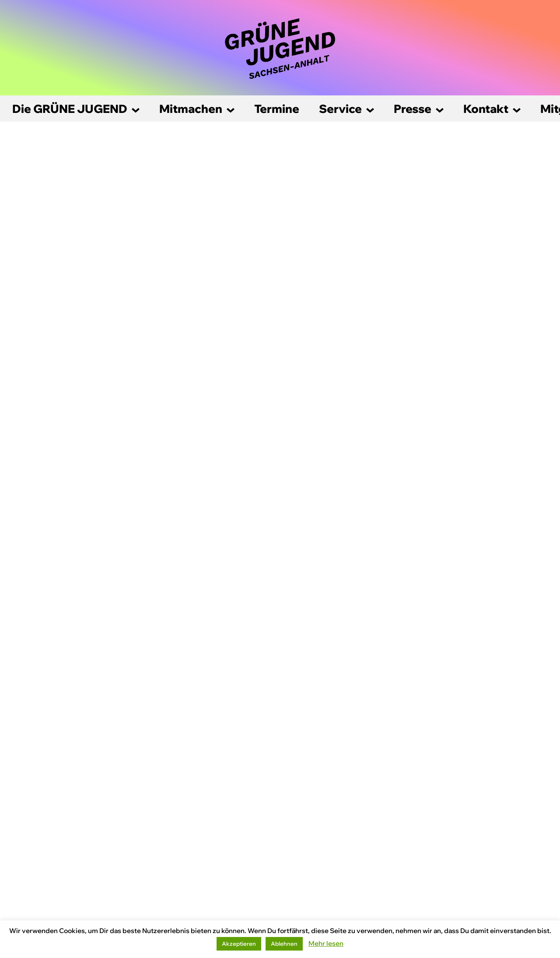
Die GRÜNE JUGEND (70, 109)
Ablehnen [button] (284, 944)
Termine (277, 109)
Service (340, 109)
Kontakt (486, 109)
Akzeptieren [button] (239, 944)
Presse (413, 109)
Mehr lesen (326, 943)
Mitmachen (191, 109)
